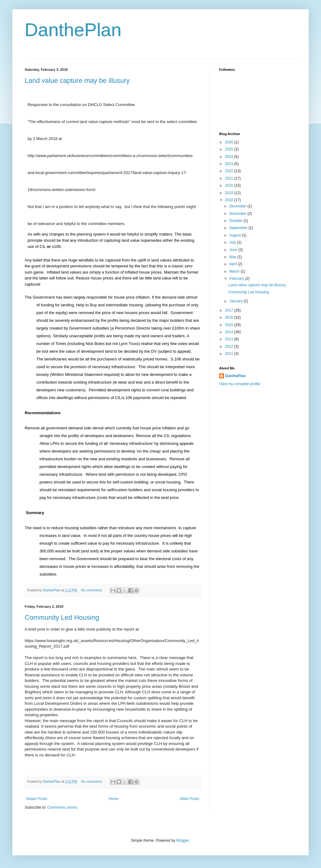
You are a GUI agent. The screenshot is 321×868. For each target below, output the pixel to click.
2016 (230, 317)
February (237, 279)
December (238, 206)
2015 (230, 325)
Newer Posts (37, 799)
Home (114, 799)
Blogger (183, 840)
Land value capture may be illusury (77, 81)
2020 (230, 185)
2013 (230, 339)
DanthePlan (73, 30)
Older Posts (189, 799)
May (233, 257)
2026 (230, 142)
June (234, 250)
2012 (230, 347)
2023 (230, 164)
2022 (230, 171)
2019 (230, 193)
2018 (230, 200)
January (236, 301)
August (236, 235)
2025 (230, 149)
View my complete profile (240, 384)
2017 (230, 310)
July (233, 242)
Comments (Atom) (62, 807)
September (239, 228)
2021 (230, 178)
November (238, 214)
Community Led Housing (62, 617)
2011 (230, 354)
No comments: (92, 590)
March (235, 271)
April (233, 264)
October (236, 221)
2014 (230, 332)
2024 (230, 157)
